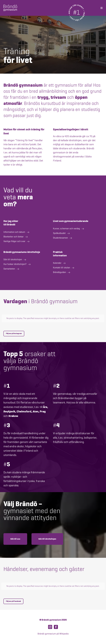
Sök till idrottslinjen (47, 539)
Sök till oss (15, 539)
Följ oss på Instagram (14, 334)
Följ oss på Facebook (13, 601)
